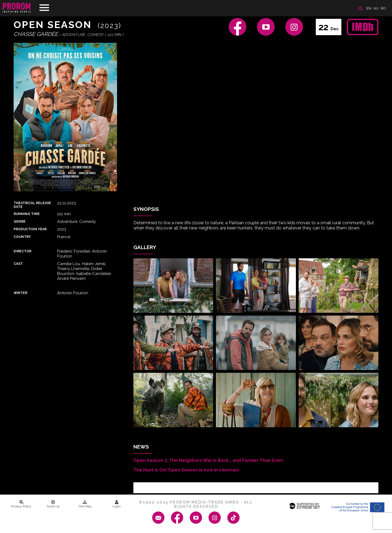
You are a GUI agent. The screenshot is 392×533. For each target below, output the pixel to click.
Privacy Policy (21, 504)
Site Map (85, 504)
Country (22, 237)
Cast (18, 264)
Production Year (30, 229)
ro (383, 8)
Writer (20, 293)
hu (376, 8)
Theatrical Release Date (32, 205)
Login (117, 504)
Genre (20, 222)
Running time (27, 214)
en (369, 8)
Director (22, 251)
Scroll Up (53, 504)
